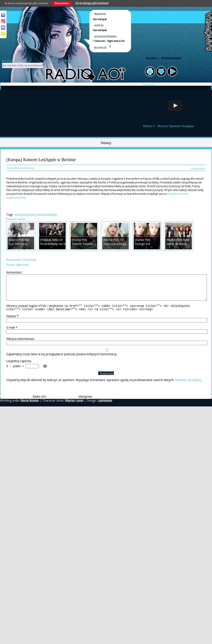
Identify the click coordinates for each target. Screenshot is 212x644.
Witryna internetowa (20, 344)
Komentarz (14, 272)
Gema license (30, 406)
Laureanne (105, 406)
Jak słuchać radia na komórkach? (22, 65)
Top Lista (53, 61)
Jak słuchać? (11, 61)
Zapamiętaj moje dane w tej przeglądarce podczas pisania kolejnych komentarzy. (62, 360)
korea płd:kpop (47, 215)
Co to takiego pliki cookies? (92, 3)
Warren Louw (74, 406)
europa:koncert (25, 215)
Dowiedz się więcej (188, 386)
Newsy (106, 143)
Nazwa (12, 322)
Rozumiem (62, 3)
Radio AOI (39, 402)
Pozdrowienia (171, 58)
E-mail (12, 333)
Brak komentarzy (25, 168)
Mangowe (85, 402)
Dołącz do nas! (74, 61)
